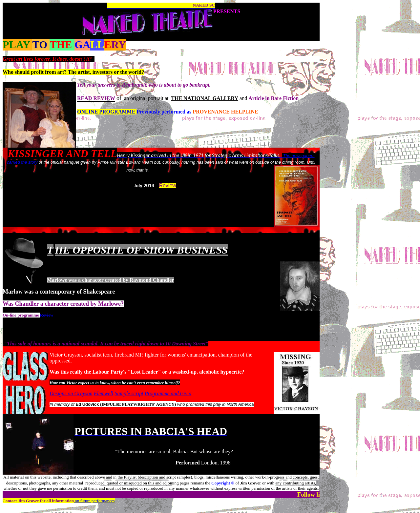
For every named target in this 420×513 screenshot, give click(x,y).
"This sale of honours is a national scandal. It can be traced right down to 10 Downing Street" (106, 344)
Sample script (129, 393)
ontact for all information (40, 501)
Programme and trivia (168, 393)
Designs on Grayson (71, 393)
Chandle (25, 304)
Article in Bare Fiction (273, 98)
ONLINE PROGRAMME (106, 112)
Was (8, 304)
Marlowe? (111, 304)
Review (167, 185)
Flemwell (104, 393)
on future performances (94, 501)
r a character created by (67, 304)
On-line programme (21, 315)
